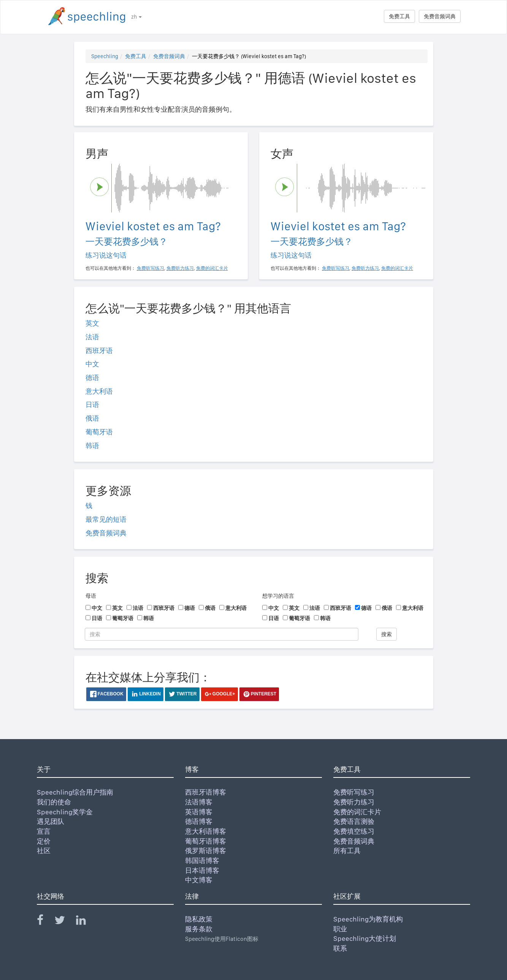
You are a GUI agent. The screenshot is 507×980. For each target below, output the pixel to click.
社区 (44, 851)
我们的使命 (54, 802)
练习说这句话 (106, 255)
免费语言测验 (354, 821)
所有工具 (347, 851)
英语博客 (199, 812)
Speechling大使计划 (365, 938)
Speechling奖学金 (65, 812)
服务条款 (199, 929)
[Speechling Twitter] (64, 922)
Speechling (105, 56)
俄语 (92, 418)
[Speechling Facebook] (45, 922)
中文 (92, 364)
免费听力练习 (354, 802)
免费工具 (399, 16)
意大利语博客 (206, 831)
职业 (340, 929)
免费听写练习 (354, 792)
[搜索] (222, 634)
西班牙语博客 (206, 792)
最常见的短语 (106, 519)
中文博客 (199, 880)
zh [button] (136, 17)
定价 (44, 841)
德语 (92, 378)
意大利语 (99, 391)
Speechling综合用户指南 (75, 792)
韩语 (92, 446)
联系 (340, 948)
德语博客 (199, 821)
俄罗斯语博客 (206, 851)
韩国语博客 (202, 860)
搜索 (387, 634)
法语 (92, 337)
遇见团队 (51, 821)
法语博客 (199, 802)
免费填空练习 (354, 831)
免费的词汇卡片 (357, 812)
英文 (92, 323)
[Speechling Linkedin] (86, 922)
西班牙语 (99, 351)
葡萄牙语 (99, 432)
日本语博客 (202, 870)
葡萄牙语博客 (206, 841)
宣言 (44, 831)
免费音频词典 (440, 16)
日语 (92, 405)
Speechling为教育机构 (368, 919)
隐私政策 (199, 919)
